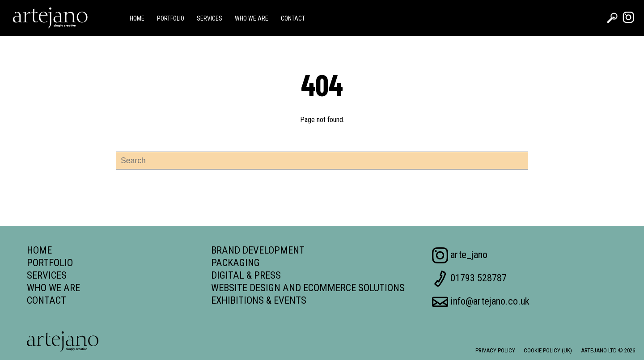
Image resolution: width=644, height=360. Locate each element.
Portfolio (171, 18)
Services (210, 18)
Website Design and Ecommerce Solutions (308, 288)
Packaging (235, 263)
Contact (293, 18)
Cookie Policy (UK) (548, 350)
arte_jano (460, 255)
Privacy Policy (495, 350)
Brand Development (258, 250)
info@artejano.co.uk (481, 302)
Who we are (252, 18)
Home (137, 18)
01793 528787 (469, 279)
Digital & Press (246, 275)
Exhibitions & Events (259, 300)
